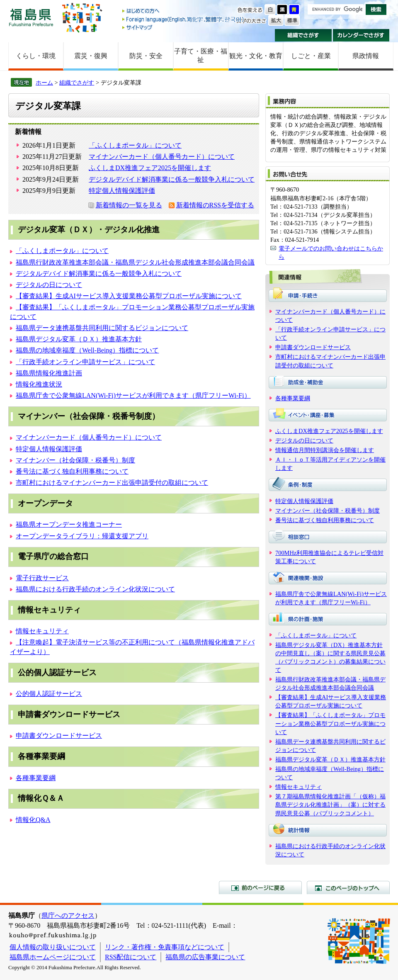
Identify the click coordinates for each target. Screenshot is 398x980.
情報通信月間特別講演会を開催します (325, 450)
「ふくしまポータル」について (135, 145)
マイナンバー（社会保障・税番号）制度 (75, 460)
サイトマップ (184, 27)
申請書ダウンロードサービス (59, 736)
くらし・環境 (36, 56)
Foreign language (184, 19)
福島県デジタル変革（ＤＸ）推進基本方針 (79, 339)
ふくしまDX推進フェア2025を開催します (150, 168)
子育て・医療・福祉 (201, 56)
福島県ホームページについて (53, 957)
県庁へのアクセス (68, 916)
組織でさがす (303, 35)
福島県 (31, 17)
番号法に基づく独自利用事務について (72, 471)
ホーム (44, 83)
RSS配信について (131, 957)
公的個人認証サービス (49, 694)
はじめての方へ (184, 11)
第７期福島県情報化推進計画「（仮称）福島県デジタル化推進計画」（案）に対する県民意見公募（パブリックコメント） (330, 805)
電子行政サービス (42, 578)
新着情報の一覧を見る (129, 205)
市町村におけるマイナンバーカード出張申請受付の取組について (112, 483)
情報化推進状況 (39, 384)
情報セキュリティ (42, 631)
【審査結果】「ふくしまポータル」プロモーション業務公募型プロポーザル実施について (330, 723)
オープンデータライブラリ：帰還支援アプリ (82, 536)
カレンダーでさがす (361, 35)
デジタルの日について (49, 285)
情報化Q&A (33, 820)
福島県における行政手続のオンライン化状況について (95, 589)
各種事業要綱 (36, 778)
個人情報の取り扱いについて (53, 947)
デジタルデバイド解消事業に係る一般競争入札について (172, 179)
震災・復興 (91, 56)
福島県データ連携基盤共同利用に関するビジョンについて (102, 328)
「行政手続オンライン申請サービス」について (85, 362)
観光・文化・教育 (256, 56)
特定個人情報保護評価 (122, 191)
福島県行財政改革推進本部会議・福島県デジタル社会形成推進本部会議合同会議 (135, 262)
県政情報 (366, 56)
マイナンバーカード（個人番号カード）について (162, 157)
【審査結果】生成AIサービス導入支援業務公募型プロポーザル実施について (129, 296)
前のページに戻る (260, 888)
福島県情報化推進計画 (49, 373)
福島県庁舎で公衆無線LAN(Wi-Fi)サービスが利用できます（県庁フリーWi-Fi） (133, 395)
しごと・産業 (311, 56)
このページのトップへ (348, 888)
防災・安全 (146, 56)
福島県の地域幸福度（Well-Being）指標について (87, 350)
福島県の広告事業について (205, 957)
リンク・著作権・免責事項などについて (165, 947)
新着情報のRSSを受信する (215, 205)
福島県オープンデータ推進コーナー (69, 524)
